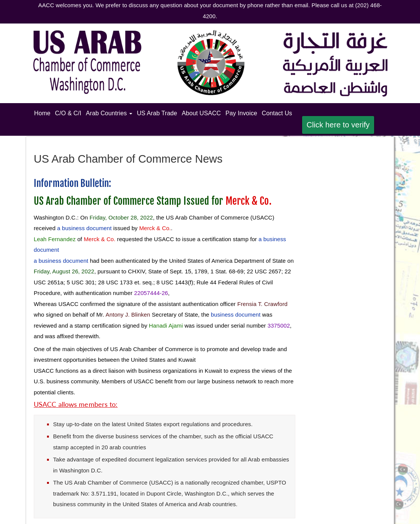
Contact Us (277, 113)
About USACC (201, 113)
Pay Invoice (241, 113)
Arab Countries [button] (109, 113)
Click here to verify (338, 125)
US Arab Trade (157, 113)
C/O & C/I (68, 113)
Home (43, 112)
